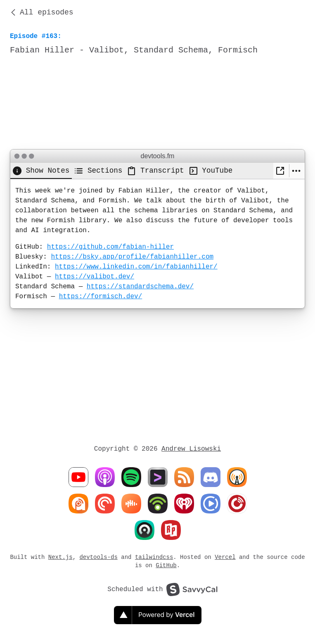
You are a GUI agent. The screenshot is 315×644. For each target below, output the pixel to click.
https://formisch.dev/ (101, 297)
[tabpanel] (157, 244)
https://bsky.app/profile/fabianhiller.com (132, 257)
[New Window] (281, 171)
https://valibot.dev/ (95, 277)
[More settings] (297, 171)
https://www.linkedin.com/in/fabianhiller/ (136, 267)
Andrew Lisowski (191, 449)
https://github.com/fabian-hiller (110, 247)
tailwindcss (154, 557)
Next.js (60, 557)
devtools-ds (98, 557)
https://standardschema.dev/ (140, 287)
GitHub (166, 565)
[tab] (41, 171)
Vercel (225, 557)
